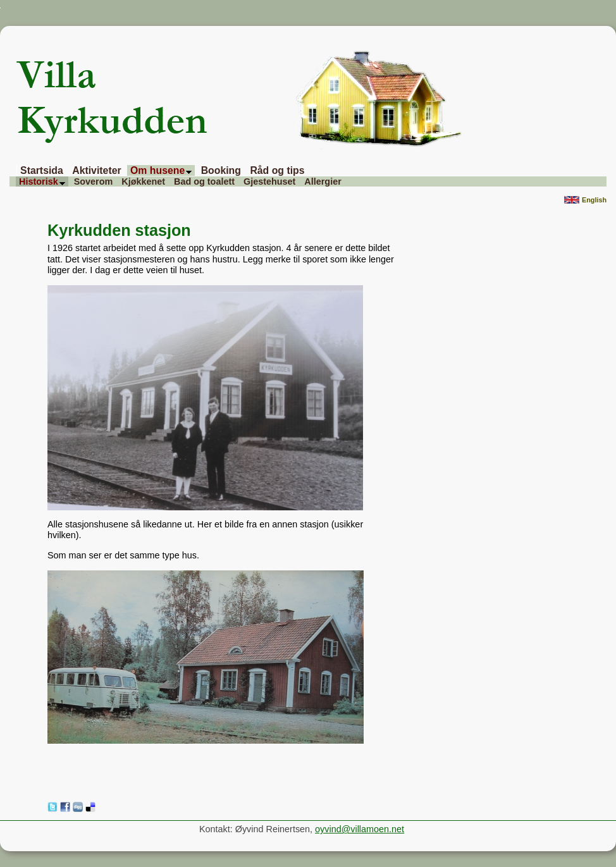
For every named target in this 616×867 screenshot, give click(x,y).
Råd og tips (277, 170)
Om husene (161, 170)
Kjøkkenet (143, 181)
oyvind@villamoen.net (360, 829)
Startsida (42, 170)
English (585, 200)
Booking (221, 170)
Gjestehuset (269, 181)
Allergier (323, 181)
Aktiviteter (96, 170)
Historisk (42, 181)
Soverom (94, 181)
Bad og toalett (204, 181)
